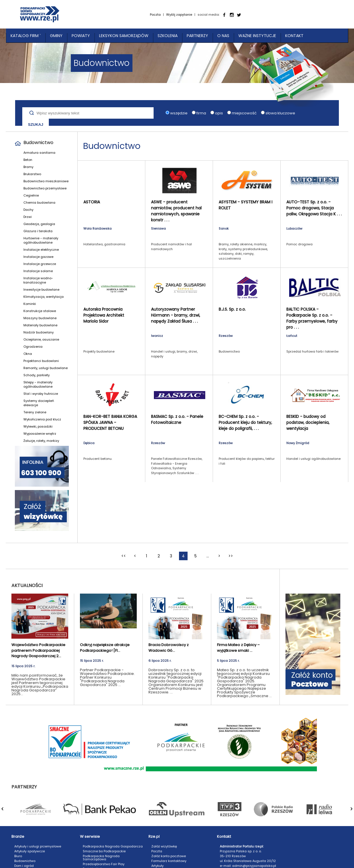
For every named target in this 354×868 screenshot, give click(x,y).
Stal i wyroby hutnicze (41, 394)
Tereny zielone (35, 412)
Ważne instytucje (257, 36)
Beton (28, 160)
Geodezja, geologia (39, 224)
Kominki (30, 304)
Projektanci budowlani (41, 361)
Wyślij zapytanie (179, 15)
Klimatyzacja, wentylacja (44, 297)
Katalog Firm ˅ (26, 36)
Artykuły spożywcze (30, 851)
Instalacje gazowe (38, 257)
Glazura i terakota (38, 231)
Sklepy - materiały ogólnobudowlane (38, 384)
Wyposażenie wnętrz (40, 434)
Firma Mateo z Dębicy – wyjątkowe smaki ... (238, 648)
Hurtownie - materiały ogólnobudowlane (41, 240)
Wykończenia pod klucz (42, 419)
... (208, 556)
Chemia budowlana (39, 203)
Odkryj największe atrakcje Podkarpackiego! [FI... (105, 648)
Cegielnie (31, 195)
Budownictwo (38, 142)
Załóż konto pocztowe (169, 856)
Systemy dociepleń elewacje (39, 403)
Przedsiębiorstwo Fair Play (104, 864)
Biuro (18, 856)
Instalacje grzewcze (40, 264)
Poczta (155, 15)
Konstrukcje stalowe (40, 311)
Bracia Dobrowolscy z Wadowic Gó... (169, 648)
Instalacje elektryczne (41, 250)
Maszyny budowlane (40, 318)
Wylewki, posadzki (38, 426)
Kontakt (294, 36)
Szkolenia (168, 36)
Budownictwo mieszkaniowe (46, 181)
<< (124, 556)
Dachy (28, 210)
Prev (6, 812)
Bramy (28, 167)
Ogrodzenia (33, 347)
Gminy (56, 36)
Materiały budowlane (40, 325)
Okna (28, 354)
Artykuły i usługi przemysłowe (38, 846)
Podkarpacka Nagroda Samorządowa (101, 858)
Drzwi (28, 217)
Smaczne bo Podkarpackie (104, 851)
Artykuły (157, 866)
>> (231, 556)
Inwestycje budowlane (41, 290)
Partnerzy (197, 36)
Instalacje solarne (38, 271)
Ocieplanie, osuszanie (41, 339)
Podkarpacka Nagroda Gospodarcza (113, 846)
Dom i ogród (24, 866)
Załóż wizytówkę (164, 846)
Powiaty (81, 36)
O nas (223, 36)
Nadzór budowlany (39, 332)
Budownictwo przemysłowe (45, 188)
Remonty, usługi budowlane (46, 368)
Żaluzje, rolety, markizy (41, 441)
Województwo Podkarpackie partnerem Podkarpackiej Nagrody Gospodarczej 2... (38, 650)
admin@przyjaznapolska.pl (254, 866)
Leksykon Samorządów (124, 36)
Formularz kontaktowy (169, 861)
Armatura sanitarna (39, 153)
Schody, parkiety (37, 375)
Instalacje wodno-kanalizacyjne (38, 280)
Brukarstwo (32, 174)
